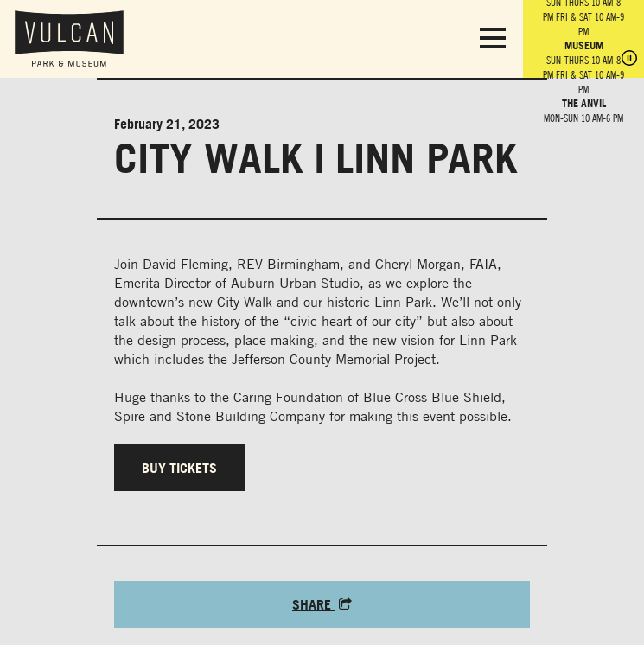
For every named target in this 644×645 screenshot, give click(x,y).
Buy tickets (179, 468)
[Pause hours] (629, 60)
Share (322, 604)
